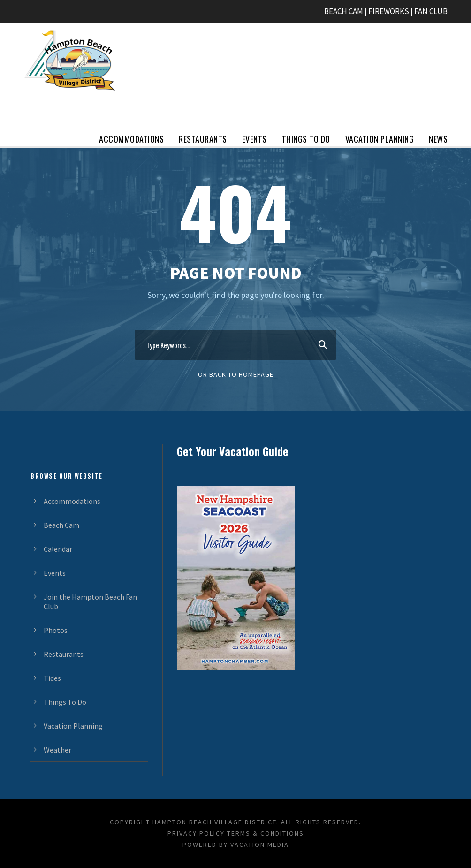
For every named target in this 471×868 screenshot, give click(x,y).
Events (254, 139)
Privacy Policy (196, 833)
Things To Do (306, 139)
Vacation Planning (380, 139)
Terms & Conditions (266, 833)
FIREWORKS (389, 11)
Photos (56, 630)
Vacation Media (260, 845)
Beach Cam (61, 525)
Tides (52, 678)
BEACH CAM (344, 11)
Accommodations (131, 139)
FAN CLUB (431, 11)
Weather (57, 750)
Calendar (58, 549)
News (438, 139)
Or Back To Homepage (236, 374)
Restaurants (203, 139)
